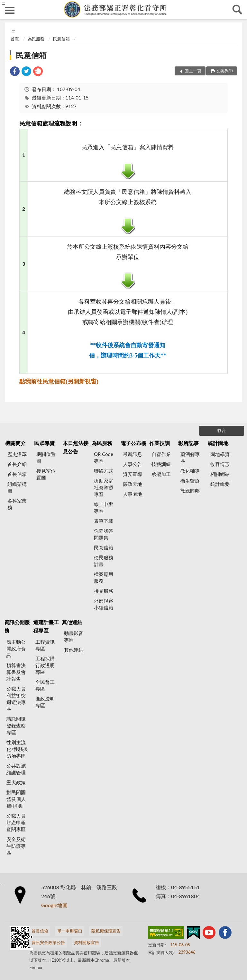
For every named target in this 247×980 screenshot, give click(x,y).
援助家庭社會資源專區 (104, 487)
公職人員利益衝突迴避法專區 (16, 699)
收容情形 (220, 464)
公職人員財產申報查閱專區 (16, 822)
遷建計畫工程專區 (46, 626)
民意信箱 (61, 39)
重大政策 (16, 782)
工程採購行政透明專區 (45, 665)
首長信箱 (17, 474)
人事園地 (133, 494)
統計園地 (218, 443)
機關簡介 (15, 443)
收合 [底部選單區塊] (222, 430)
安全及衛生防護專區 (16, 846)
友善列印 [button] (224, 71)
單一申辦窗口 (70, 931)
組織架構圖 (17, 487)
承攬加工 (161, 474)
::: (4, 3)
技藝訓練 (161, 464)
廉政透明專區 (45, 702)
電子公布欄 (133, 443)
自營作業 (161, 454)
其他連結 (72, 622)
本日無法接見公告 (76, 447)
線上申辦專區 (104, 507)
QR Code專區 (104, 457)
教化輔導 (190, 471)
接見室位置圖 (46, 474)
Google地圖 (54, 905)
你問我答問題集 (104, 534)
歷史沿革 (17, 454)
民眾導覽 (44, 443)
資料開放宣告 (87, 942)
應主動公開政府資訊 (16, 649)
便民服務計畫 (104, 561)
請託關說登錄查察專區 (16, 726)
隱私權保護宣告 (106, 931)
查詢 (237, 10)
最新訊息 (133, 454)
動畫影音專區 (74, 636)
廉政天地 (133, 484)
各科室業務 (17, 504)
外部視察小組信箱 (104, 604)
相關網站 (220, 474)
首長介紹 (17, 464)
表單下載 (104, 521)
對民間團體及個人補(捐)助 (16, 799)
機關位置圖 (46, 457)
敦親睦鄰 (190, 491)
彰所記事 (188, 443)
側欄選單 (10, 10)
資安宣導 (133, 474)
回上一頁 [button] (193, 71)
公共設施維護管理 (16, 769)
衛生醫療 (190, 481)
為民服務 (36, 39)
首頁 (15, 39)
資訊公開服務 (17, 626)
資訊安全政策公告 (48, 942)
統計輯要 (220, 484)
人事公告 (133, 464)
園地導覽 (220, 454)
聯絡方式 (104, 471)
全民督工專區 (45, 685)
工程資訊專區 (45, 645)
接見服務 (104, 591)
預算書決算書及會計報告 (16, 672)
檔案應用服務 (104, 577)
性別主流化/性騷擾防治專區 (17, 749)
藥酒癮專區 (190, 457)
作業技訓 (160, 443)
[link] (15, 72)
